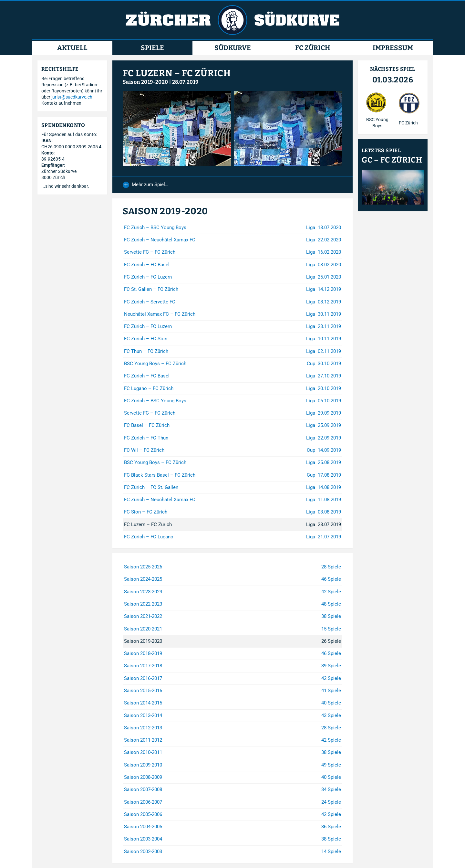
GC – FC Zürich (392, 160)
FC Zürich (313, 48)
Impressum (393, 48)
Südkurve (233, 48)
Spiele (152, 48)
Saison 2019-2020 (145, 82)
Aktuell (72, 48)
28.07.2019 (185, 82)
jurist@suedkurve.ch (72, 97)
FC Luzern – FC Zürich (177, 73)
